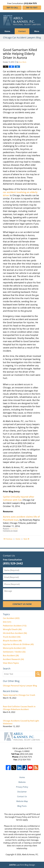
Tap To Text (32, 8)
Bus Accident (11, 656)
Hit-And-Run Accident (15, 633)
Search (38, 674)
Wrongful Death (12, 629)
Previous (8, 539)
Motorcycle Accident (14, 648)
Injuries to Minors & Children (18, 644)
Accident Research (13, 659)
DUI (7, 622)
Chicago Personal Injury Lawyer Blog (20, 686)
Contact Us (22, 796)
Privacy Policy (22, 787)
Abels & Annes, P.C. (30, 854)
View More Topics (11, 663)
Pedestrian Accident (15, 626)
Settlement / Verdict (14, 652)
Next (26, 539)
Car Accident (14, 529)
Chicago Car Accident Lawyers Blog (22, 20)
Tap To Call (12, 8)
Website (22, 782)
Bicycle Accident (12, 641)
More (37, 31)
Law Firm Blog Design (22, 865)
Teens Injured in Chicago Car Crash (19, 695)
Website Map (22, 801)
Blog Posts (22, 806)
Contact (22, 31)
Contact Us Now (22, 604)
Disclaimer (22, 792)
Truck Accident (12, 637)
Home (7, 31)
